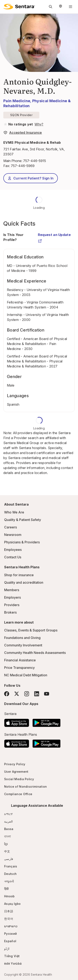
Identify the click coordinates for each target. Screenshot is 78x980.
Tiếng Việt (12, 956)
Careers (11, 527)
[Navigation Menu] (71, 7)
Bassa (9, 829)
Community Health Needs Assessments (35, 653)
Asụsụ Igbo (12, 904)
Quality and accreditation (24, 582)
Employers (12, 597)
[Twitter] (17, 694)
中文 (7, 851)
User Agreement (16, 772)
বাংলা (8, 836)
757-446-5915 (35, 161)
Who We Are (14, 512)
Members (12, 590)
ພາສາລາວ (11, 926)
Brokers (10, 612)
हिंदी (7, 889)
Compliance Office (18, 794)
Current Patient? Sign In (31, 178)
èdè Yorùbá (13, 963)
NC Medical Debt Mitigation (26, 675)
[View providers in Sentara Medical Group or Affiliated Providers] (38, 124)
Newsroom (13, 535)
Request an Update (54, 237)
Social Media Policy (19, 779)
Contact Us (13, 557)
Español (10, 941)
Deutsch (10, 874)
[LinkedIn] (37, 694)
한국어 (9, 919)
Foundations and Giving (22, 638)
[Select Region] (61, 7)
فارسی (9, 859)
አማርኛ (8, 814)
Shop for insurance (19, 575)
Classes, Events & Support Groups (31, 630)
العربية (8, 821)
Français (11, 866)
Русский (11, 934)
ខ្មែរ (6, 844)
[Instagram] (27, 694)
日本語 (9, 911)
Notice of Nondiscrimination (26, 787)
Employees (13, 550)
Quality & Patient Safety (23, 520)
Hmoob (9, 896)
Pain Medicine (17, 101)
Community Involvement (23, 645)
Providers (12, 605)
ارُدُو (7, 949)
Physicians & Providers (22, 542)
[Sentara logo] (19, 7)
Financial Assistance (20, 660)
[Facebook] (7, 694)
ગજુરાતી (9, 881)
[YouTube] (47, 694)
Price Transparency (19, 668)
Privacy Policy (15, 764)
